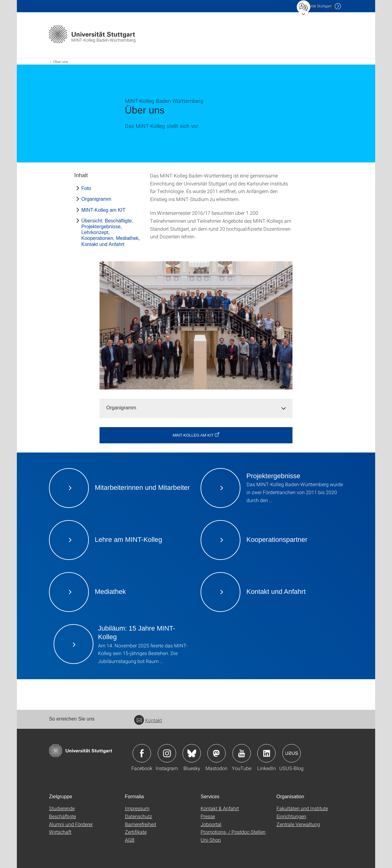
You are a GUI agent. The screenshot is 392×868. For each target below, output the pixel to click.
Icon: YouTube (242, 753)
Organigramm (96, 199)
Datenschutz (139, 816)
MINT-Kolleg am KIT (104, 210)
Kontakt (148, 720)
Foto (86, 188)
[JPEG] (196, 325)
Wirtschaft (60, 832)
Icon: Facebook (142, 753)
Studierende (62, 808)
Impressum (137, 808)
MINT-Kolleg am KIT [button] (193, 435)
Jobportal (211, 824)
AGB (130, 840)
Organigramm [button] (121, 408)
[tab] (196, 408)
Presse (208, 816)
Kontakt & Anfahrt (220, 808)
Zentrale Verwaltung (298, 824)
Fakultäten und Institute (302, 808)
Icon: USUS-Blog (292, 753)
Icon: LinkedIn (266, 753)
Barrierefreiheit (141, 824)
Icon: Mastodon (217, 753)
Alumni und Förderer (71, 824)
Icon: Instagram (167, 753)
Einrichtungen (291, 816)
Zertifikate (136, 832)
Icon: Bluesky (192, 753)
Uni (315, 6)
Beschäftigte (62, 816)
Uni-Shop (211, 840)
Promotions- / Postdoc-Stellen (233, 832)
